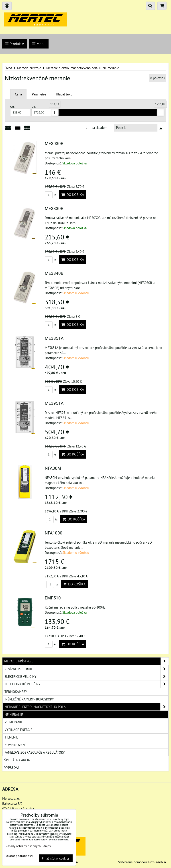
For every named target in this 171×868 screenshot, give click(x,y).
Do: (41, 110)
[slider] (55, 112)
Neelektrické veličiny (86, 684)
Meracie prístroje (86, 661)
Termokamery (16, 692)
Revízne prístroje (86, 669)
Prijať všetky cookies (56, 858)
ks (51, 195)
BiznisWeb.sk (157, 862)
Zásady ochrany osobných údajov (28, 846)
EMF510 (53, 598)
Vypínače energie (18, 730)
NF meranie (14, 714)
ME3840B (54, 273)
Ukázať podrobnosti (19, 856)
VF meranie (14, 722)
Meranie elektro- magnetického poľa (86, 707)
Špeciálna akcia (17, 760)
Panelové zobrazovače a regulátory (35, 752)
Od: (20, 110)
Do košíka (73, 194)
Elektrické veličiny (86, 677)
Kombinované (16, 745)
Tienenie (11, 737)
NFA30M (53, 468)
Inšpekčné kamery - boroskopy (29, 699)
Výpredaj (11, 767)
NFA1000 (54, 533)
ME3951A (54, 403)
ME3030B (54, 144)
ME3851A (54, 338)
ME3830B (54, 209)
